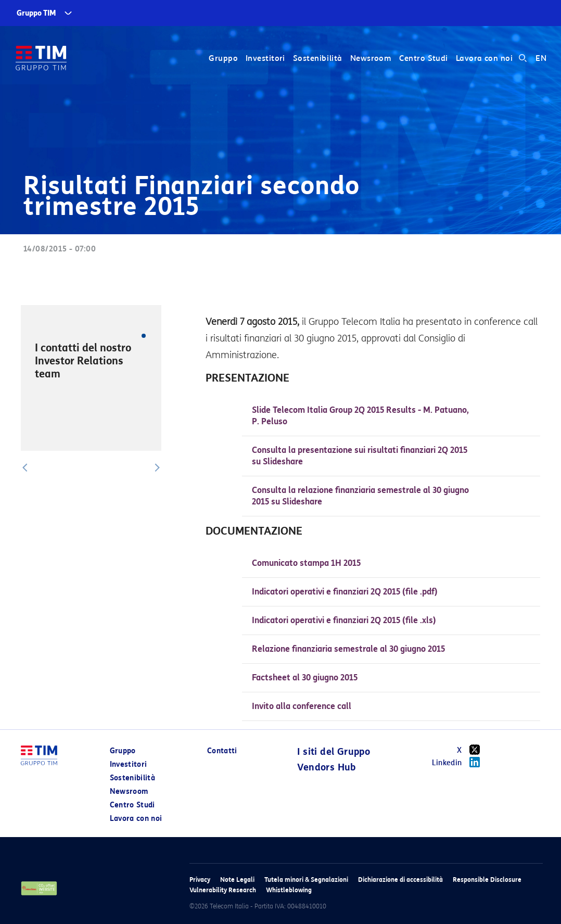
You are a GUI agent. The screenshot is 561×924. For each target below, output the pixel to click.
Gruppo (223, 58)
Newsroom (371, 58)
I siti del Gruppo (334, 752)
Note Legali (237, 879)
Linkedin (460, 762)
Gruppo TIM (36, 13)
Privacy (200, 879)
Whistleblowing (289, 890)
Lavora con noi (484, 58)
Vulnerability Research (223, 890)
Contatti (222, 751)
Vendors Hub (326, 767)
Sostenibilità (318, 58)
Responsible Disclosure (487, 879)
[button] (25, 467)
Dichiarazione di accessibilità (400, 879)
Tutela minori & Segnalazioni (306, 879)
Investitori (265, 58)
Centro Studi (423, 58)
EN (541, 58)
